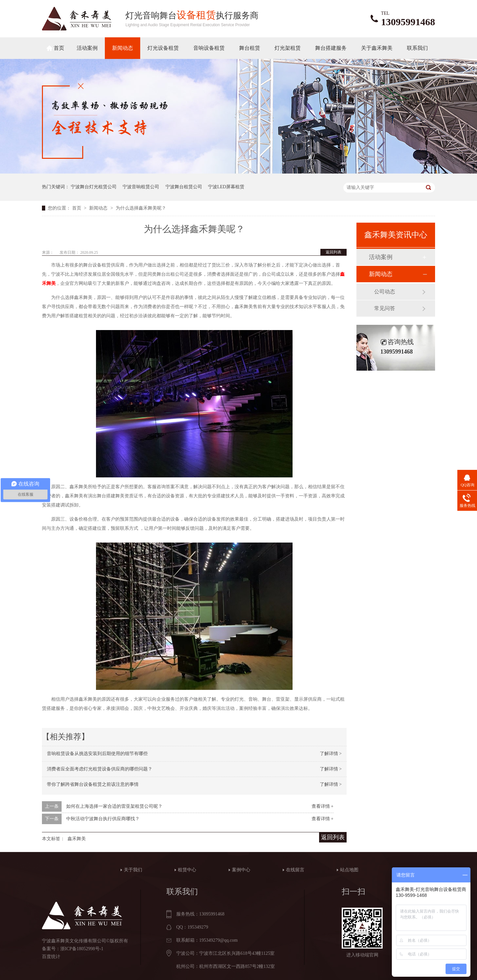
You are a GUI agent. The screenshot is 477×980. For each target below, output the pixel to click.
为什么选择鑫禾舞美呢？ (141, 208)
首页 (59, 48)
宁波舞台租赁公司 (184, 187)
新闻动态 (123, 48)
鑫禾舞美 (77, 839)
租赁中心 (187, 870)
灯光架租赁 (288, 48)
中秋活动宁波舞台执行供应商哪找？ (103, 819)
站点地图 (349, 870)
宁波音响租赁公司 (141, 187)
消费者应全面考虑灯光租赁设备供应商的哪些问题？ (100, 769)
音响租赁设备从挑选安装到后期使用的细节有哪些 (97, 754)
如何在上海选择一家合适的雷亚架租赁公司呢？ (114, 806)
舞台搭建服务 (331, 48)
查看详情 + (323, 806)
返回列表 (334, 252)
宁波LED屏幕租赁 (226, 187)
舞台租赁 (250, 48)
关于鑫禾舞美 (377, 48)
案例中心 (241, 870)
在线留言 (295, 870)
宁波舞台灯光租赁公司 (94, 187)
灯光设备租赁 (163, 48)
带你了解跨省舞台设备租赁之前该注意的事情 (93, 784)
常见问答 (385, 308)
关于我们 (133, 870)
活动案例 (87, 48)
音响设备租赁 (209, 48)
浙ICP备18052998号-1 (82, 949)
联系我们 (417, 48)
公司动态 (385, 292)
